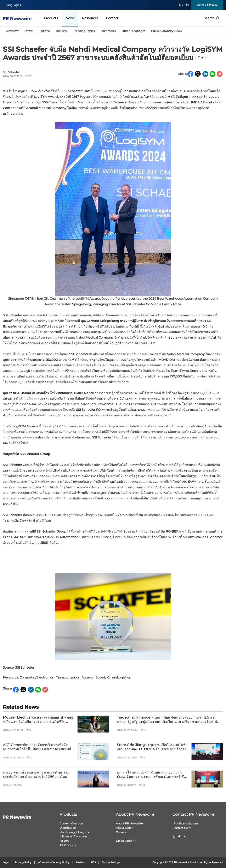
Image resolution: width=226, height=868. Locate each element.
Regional (44, 31)
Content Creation (71, 823)
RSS (93, 862)
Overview (12, 31)
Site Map (80, 862)
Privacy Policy (23, 862)
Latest (28, 31)
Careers (121, 832)
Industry (62, 31)
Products (51, 18)
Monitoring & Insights (74, 832)
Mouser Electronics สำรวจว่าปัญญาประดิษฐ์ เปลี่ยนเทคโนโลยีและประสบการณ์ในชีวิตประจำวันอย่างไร (38, 720)
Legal (6, 862)
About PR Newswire (135, 814)
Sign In (184, 5)
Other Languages (133, 31)
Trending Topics (84, 31)
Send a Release (207, 5)
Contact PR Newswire (193, 814)
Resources (90, 18)
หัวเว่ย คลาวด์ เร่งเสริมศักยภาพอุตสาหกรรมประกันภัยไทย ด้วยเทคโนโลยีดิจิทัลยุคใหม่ (36, 775)
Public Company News (166, 31)
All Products (68, 845)
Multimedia (108, 31)
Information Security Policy (53, 862)
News (70, 18)
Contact (112, 18)
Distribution (68, 828)
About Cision (125, 828)
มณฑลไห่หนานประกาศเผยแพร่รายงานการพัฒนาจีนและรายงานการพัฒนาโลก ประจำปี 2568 (151, 775)
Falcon (64, 841)
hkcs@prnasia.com (185, 823)
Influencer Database (73, 836)
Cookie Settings (111, 862)
